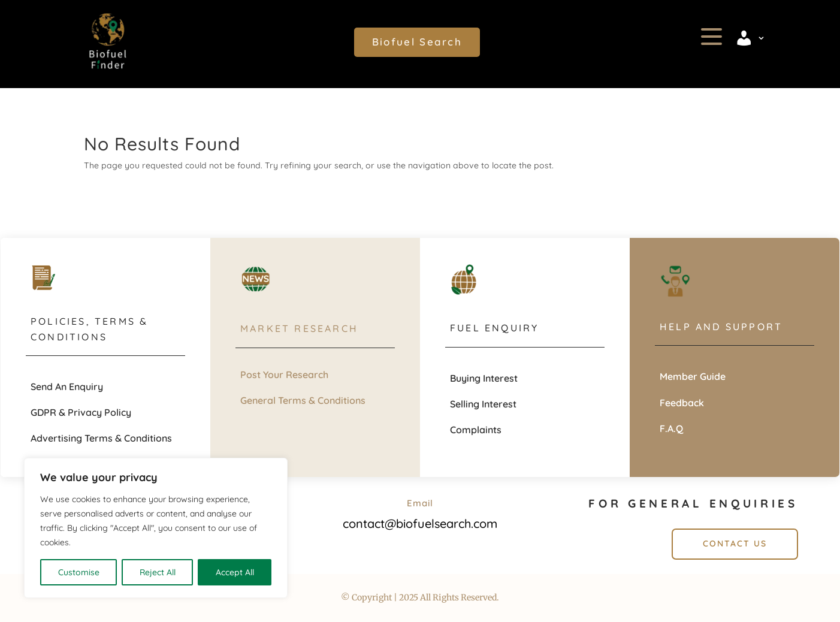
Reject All (158, 572)
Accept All (235, 572)
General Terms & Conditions (303, 400)
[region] (156, 528)
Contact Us (735, 544)
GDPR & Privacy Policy (81, 412)
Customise (79, 572)
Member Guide (693, 376)
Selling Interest (483, 404)
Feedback (682, 403)
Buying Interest (484, 378)
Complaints (476, 430)
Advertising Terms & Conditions (101, 438)
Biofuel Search (417, 42)
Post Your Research (284, 375)
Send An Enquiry (67, 387)
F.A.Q (671, 428)
